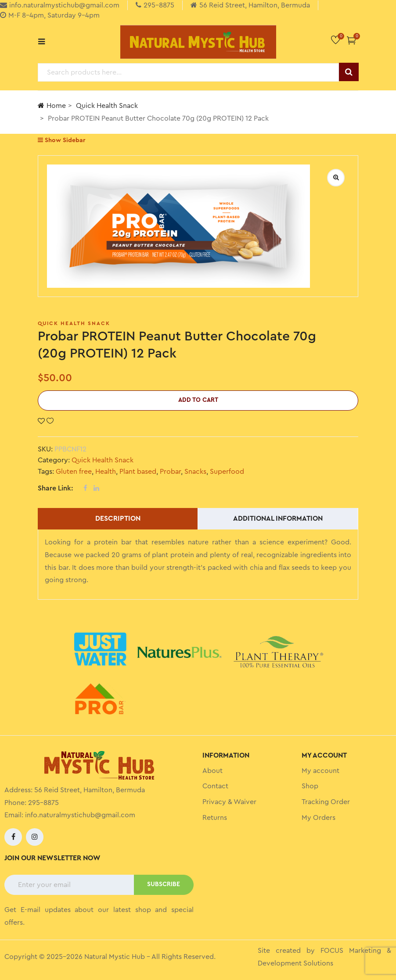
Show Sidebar (61, 140)
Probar (170, 472)
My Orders (319, 818)
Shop (310, 786)
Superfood (227, 472)
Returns (215, 818)
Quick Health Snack (107, 106)
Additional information (278, 519)
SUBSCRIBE (164, 884)
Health (106, 472)
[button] (351, 40)
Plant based (138, 472)
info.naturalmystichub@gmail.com (80, 815)
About (212, 771)
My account (320, 771)
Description (118, 519)
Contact (215, 786)
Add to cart (198, 400)
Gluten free (74, 472)
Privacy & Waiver (229, 802)
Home (52, 106)
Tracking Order (326, 802)
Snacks (195, 472)
